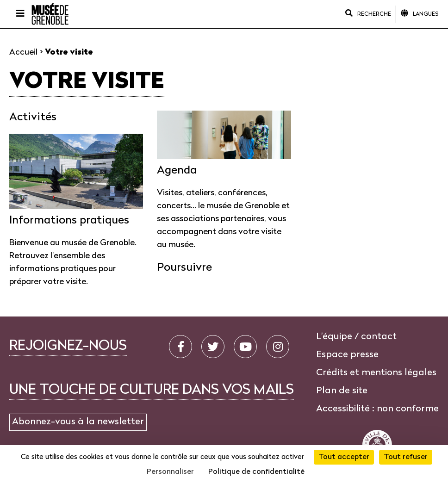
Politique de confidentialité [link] (256, 472)
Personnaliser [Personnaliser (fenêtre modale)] (170, 472)
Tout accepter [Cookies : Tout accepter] (344, 457)
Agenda (177, 171)
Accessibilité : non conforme (377, 409)
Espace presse (347, 355)
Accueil (23, 53)
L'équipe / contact (356, 337)
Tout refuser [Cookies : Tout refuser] (406, 457)
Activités (33, 118)
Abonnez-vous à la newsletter (78, 422)
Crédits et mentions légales (376, 373)
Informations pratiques (69, 221)
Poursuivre (184, 268)
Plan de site (342, 391)
